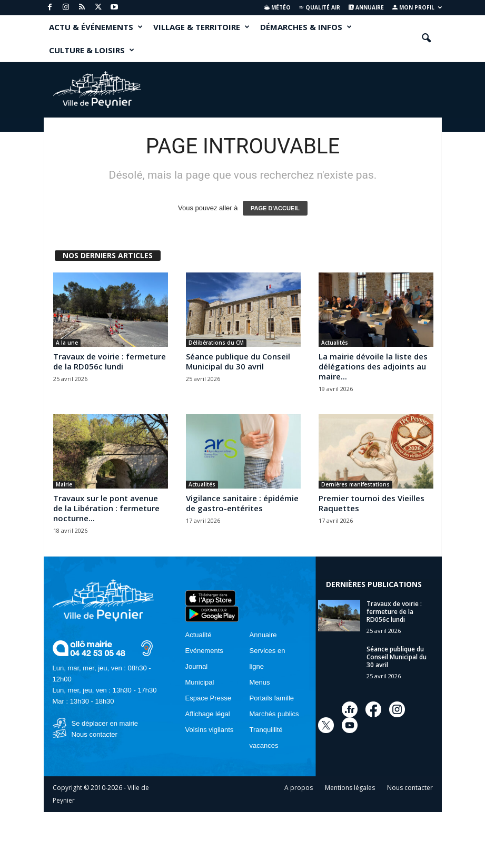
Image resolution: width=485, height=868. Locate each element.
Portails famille (272, 698)
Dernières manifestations (355, 484)
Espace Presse (208, 698)
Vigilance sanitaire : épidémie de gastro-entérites (242, 503)
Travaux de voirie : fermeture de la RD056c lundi (110, 361)
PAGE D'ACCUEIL (275, 208)
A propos (299, 788)
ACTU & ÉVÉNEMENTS (96, 27)
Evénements (204, 651)
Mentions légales (350, 788)
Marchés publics (274, 714)
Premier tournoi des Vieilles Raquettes (372, 503)
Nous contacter (95, 734)
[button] (426, 38)
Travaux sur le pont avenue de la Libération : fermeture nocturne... (106, 508)
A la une (67, 343)
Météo (278, 7)
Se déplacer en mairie (105, 723)
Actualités (335, 343)
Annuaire (366, 7)
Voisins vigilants (210, 730)
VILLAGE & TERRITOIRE (201, 27)
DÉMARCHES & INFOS (306, 27)
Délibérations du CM (216, 343)
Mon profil (417, 7)
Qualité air (319, 7)
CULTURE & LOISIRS (92, 50)
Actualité (199, 635)
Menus (260, 682)
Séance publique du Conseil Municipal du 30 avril (238, 361)
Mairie (64, 484)
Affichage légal (208, 714)
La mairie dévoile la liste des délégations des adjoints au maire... (373, 366)
